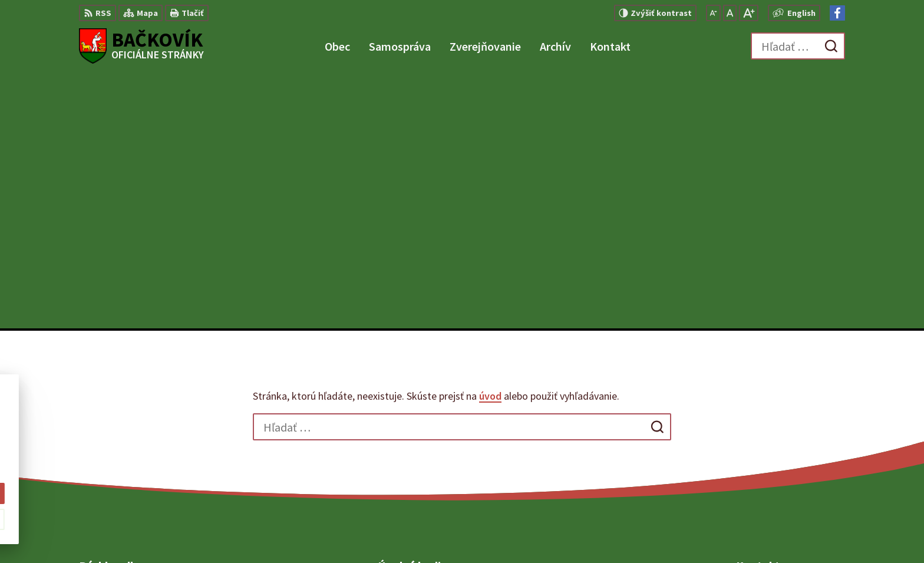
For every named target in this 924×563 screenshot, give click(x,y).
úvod (490, 141)
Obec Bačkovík (672, 531)
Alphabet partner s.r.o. (520, 531)
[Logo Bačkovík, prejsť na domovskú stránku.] (141, 46)
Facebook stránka (773, 466)
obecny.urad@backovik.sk (791, 452)
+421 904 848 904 (770, 437)
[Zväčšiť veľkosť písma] (749, 13)
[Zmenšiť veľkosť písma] (713, 13)
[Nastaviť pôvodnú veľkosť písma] (730, 13)
